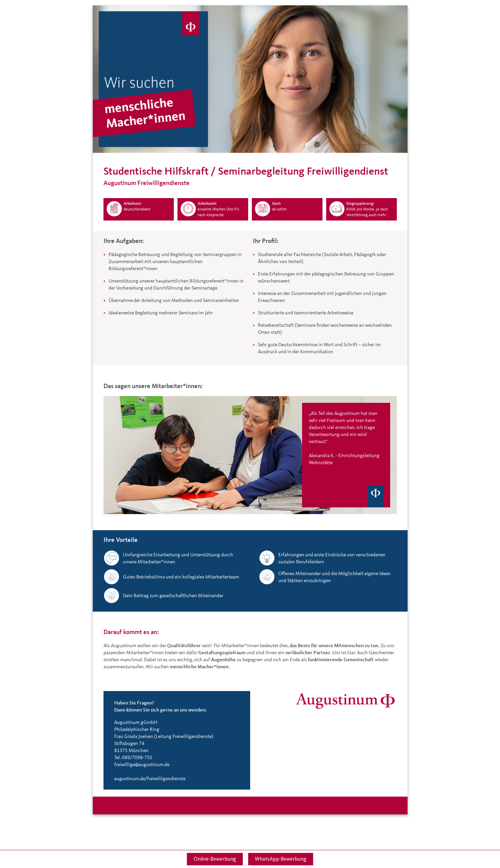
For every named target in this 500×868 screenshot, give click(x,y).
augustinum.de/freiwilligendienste (150, 778)
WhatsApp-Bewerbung (281, 859)
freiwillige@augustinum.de (142, 764)
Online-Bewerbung (215, 859)
